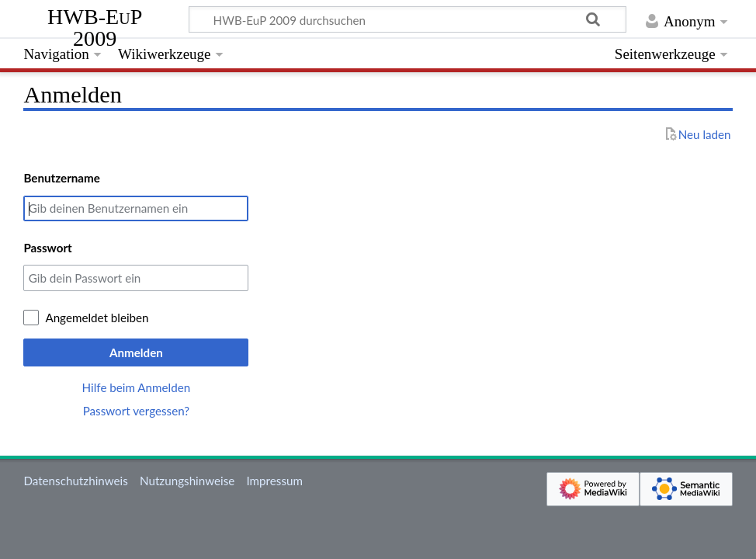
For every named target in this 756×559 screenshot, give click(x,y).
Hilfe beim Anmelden (137, 387)
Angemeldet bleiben (97, 318)
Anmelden (136, 352)
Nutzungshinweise (187, 481)
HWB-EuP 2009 (95, 28)
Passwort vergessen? (136, 411)
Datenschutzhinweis (75, 481)
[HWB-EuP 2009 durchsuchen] (407, 19)
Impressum (274, 481)
